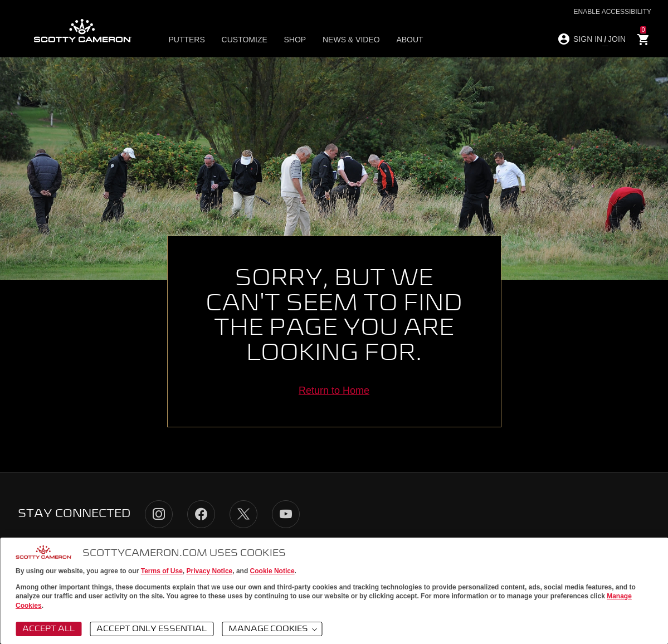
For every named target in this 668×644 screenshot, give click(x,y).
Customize (244, 40)
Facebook (201, 514)
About (400, 40)
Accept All (48, 629)
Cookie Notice (272, 571)
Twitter (243, 514)
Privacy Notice (210, 571)
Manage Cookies (274, 630)
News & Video (345, 40)
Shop (291, 40)
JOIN (617, 39)
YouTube (286, 514)
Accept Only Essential (152, 629)
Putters (190, 40)
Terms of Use (162, 571)
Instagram (159, 514)
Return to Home (334, 391)
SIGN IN (588, 39)
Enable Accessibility (613, 12)
